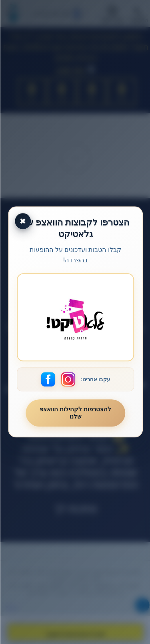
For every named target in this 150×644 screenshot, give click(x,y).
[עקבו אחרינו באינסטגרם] (68, 380)
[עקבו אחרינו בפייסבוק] (48, 380)
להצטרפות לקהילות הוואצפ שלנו (75, 413)
